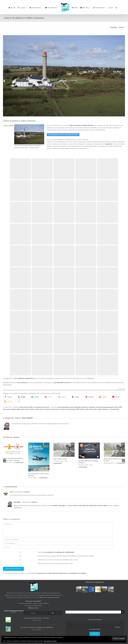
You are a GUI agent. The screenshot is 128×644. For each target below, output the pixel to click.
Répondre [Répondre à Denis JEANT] (35, 502)
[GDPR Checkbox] (20, 552)
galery (19, 409)
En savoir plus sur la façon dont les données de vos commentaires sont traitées (61, 573)
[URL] (58, 547)
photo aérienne (30, 409)
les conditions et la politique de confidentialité (59, 552)
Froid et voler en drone (60, 458)
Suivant (121, 27)
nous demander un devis (62, 382)
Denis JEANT (118, 407)
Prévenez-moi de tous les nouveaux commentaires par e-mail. (58, 559)
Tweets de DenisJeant (95, 619)
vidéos (95, 409)
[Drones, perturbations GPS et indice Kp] (8, 619)
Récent (33, 613)
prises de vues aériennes (68, 409)
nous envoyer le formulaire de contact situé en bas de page (88, 505)
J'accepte (95, 633)
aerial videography (75, 407)
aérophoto (85, 407)
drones (9, 409)
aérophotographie (109, 407)
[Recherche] (123, 612)
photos (38, 409)
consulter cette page (58, 505)
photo (23, 409)
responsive (108, 143)
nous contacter (22, 382)
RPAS (78, 409)
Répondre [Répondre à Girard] (28, 491)
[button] (116, 7)
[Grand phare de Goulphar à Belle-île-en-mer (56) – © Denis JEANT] (64, 76)
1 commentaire (43, 477)
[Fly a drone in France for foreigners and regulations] (8, 629)
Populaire (14, 611)
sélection (83, 409)
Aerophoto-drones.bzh (96, 407)
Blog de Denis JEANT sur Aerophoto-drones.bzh (35, 407)
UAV (87, 409)
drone (5, 409)
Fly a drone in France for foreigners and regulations (36, 627)
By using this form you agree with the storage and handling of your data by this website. (66, 556)
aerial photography (63, 407)
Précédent (114, 27)
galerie (14, 409)
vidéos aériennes (103, 409)
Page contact (34, 607)
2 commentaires (114, 409)
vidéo (91, 409)
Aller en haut (122, 389)
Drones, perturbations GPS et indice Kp (36, 618)
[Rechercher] (93, 612)
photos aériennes (46, 409)
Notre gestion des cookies (50, 641)
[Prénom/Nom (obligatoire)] (58, 539)
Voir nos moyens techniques (51, 597)
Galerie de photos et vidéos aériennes (81, 125)
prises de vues (56, 409)
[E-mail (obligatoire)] (58, 543)
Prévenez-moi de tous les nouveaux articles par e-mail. (56, 563)
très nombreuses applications (24, 378)
